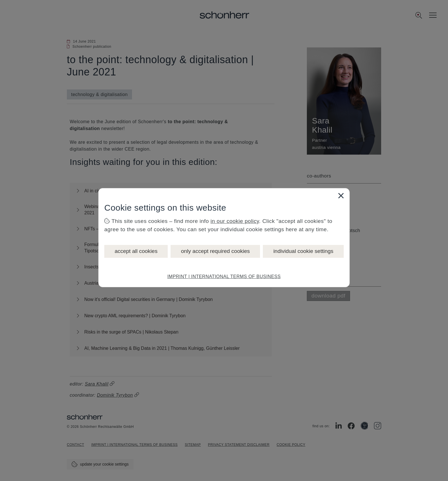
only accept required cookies (215, 251)
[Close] (341, 195)
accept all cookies (136, 251)
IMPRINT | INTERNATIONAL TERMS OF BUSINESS (224, 277)
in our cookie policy (235, 221)
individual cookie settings (303, 251)
